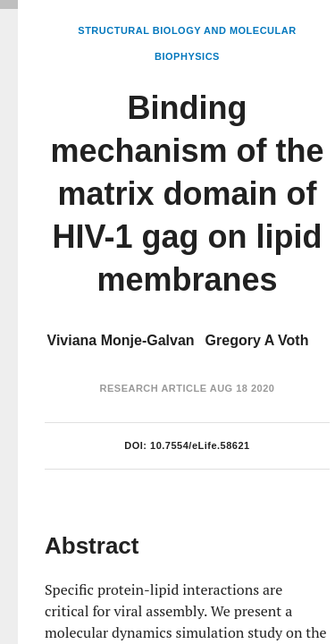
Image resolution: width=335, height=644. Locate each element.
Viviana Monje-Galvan (121, 340)
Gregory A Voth (257, 340)
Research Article (154, 388)
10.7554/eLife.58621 (200, 445)
